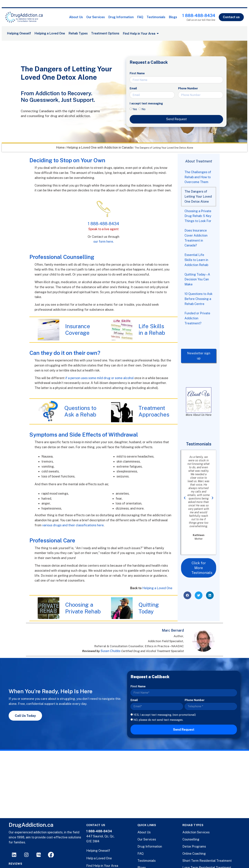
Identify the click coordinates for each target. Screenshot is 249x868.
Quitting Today (149, 608)
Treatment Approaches (154, 411)
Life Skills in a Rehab (152, 329)
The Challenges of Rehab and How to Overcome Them (198, 177)
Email (133, 88)
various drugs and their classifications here (73, 525)
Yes (135, 109)
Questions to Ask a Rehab (80, 411)
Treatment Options (105, 33)
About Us (76, 17)
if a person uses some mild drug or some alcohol (99, 378)
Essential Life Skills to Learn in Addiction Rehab (196, 260)
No (144, 109)
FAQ (140, 17)
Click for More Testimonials (202, 568)
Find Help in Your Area (102, 866)
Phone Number (188, 88)
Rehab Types (78, 33)
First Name (137, 73)
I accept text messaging (146, 103)
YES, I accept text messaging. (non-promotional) (165, 715)
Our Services (96, 17)
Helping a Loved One (50, 33)
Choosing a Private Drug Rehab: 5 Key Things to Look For (198, 216)
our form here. (104, 242)
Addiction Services (196, 832)
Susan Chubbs (110, 651)
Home (60, 147)
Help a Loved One (99, 858)
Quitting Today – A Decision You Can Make (197, 279)
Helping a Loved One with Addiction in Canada (100, 147)
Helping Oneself (19, 33)
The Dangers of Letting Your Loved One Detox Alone (198, 196)
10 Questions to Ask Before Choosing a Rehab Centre (199, 299)
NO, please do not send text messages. (158, 720)
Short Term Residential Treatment (207, 861)
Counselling (191, 839)
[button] (185, 498)
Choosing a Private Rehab (83, 608)
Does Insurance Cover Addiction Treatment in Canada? (196, 238)
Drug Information (121, 17)
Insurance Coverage (78, 329)
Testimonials (156, 17)
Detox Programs (194, 846)
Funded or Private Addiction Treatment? (197, 318)
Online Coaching (194, 854)
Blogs (173, 17)
